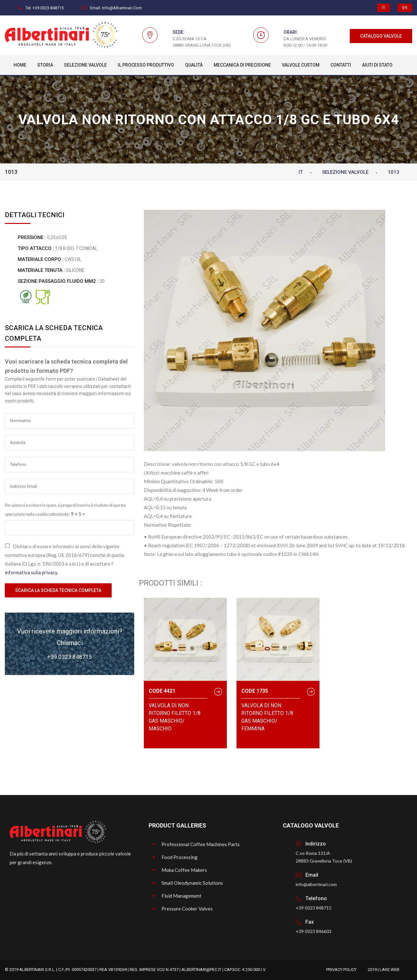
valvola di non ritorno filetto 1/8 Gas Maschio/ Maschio (175, 717)
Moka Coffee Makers (184, 870)
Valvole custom (301, 65)
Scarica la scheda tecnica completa (58, 590)
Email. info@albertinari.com (112, 8)
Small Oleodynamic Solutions (192, 883)
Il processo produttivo (146, 65)
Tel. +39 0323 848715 (41, 8)
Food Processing (180, 857)
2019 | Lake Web (384, 970)
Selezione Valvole (85, 65)
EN (405, 8)
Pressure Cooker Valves (187, 909)
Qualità (194, 65)
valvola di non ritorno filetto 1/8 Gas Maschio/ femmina (267, 717)
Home (20, 65)
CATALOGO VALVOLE (381, 36)
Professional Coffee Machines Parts (201, 844)
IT (384, 8)
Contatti (341, 65)
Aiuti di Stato (377, 65)
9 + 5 (76, 514)
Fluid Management (181, 896)
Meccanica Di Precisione (242, 65)
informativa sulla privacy (31, 572)
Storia (45, 65)
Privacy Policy (341, 970)
